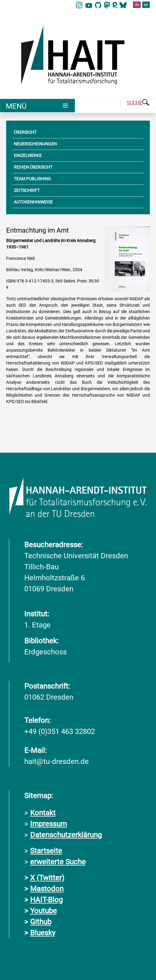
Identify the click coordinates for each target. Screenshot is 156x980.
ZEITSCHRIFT (27, 190)
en (146, 5)
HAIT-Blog (46, 900)
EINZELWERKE (28, 155)
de (137, 5)
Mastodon (47, 889)
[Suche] (138, 104)
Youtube (43, 911)
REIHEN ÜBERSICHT (33, 167)
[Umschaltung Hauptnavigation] (37, 106)
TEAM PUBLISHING (32, 179)
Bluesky (43, 933)
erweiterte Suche (58, 862)
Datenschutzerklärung (66, 835)
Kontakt (43, 813)
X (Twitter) (47, 878)
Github (41, 922)
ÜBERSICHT (25, 132)
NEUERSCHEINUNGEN (35, 144)
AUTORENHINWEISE (33, 202)
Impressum (49, 824)
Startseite (46, 851)
